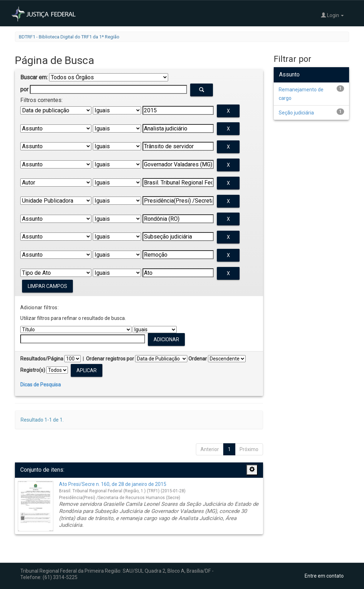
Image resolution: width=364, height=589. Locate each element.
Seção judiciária (296, 113)
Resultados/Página (42, 359)
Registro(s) (33, 370)
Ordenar (198, 359)
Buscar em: (34, 77)
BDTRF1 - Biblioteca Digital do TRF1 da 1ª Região (69, 37)
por (24, 89)
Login (332, 15)
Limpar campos (47, 286)
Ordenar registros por (110, 359)
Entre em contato (324, 576)
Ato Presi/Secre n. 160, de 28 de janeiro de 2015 (113, 484)
